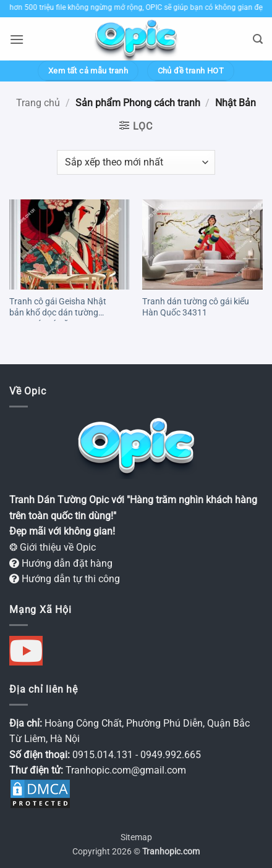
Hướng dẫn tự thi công (65, 579)
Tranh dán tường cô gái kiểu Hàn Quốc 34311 (196, 307)
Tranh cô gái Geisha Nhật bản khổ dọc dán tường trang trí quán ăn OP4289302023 (58, 309)
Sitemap (136, 837)
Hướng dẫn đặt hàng (61, 563)
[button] (17, 39)
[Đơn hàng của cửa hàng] (136, 162)
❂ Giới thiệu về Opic (53, 547)
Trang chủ (38, 103)
